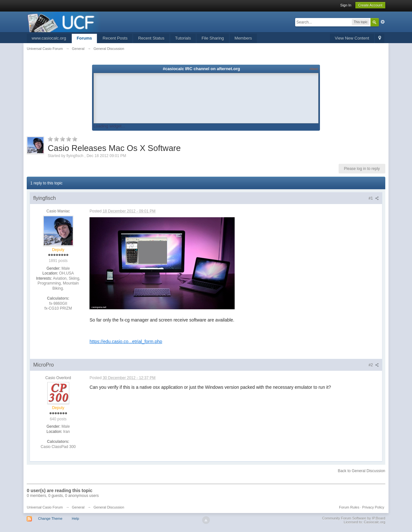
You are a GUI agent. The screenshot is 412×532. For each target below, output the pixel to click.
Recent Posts (115, 38)
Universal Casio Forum (45, 507)
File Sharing (213, 38)
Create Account (370, 5)
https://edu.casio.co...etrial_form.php (126, 341)
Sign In (346, 5)
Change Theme (50, 518)
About (314, 69)
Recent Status (151, 38)
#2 (374, 365)
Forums (84, 38)
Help (75, 518)
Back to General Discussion (361, 471)
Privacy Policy (373, 507)
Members (243, 38)
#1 (374, 198)
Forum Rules (349, 507)
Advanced (383, 22)
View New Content (352, 38)
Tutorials (183, 38)
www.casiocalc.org (49, 38)
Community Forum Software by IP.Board (354, 518)
